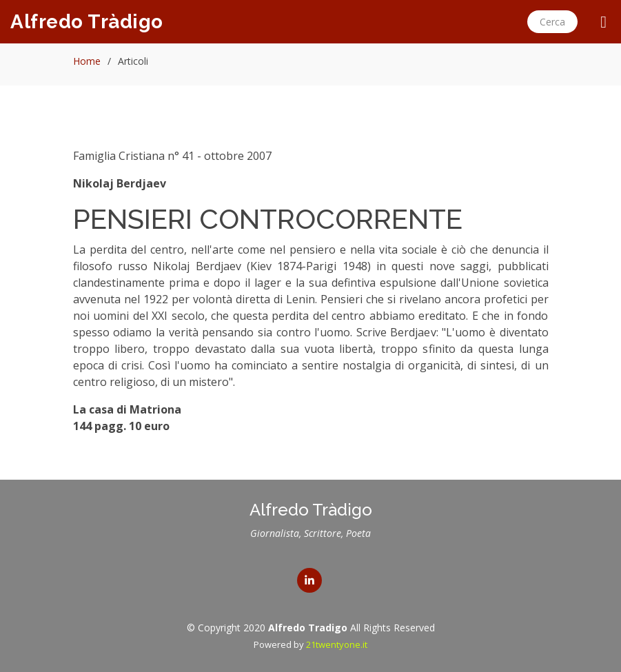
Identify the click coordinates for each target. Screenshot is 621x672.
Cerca (552, 22)
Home (87, 61)
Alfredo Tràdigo (87, 22)
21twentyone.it (337, 644)
